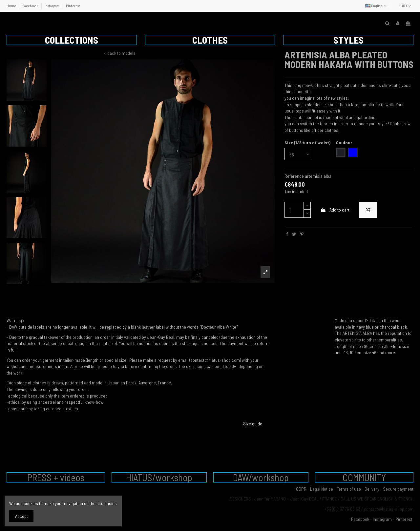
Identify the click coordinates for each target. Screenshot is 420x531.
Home (12, 6)
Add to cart (335, 210)
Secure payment (398, 489)
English (377, 6)
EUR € (405, 6)
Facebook (31, 6)
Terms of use (349, 489)
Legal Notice (322, 489)
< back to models (120, 53)
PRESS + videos (56, 477)
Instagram (52, 6)
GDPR (301, 489)
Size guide (253, 424)
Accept (21, 516)
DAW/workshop (261, 477)
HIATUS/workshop (159, 477)
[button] (72, 40)
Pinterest (73, 6)
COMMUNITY (364, 477)
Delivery (372, 489)
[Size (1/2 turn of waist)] (298, 154)
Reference (294, 176)
